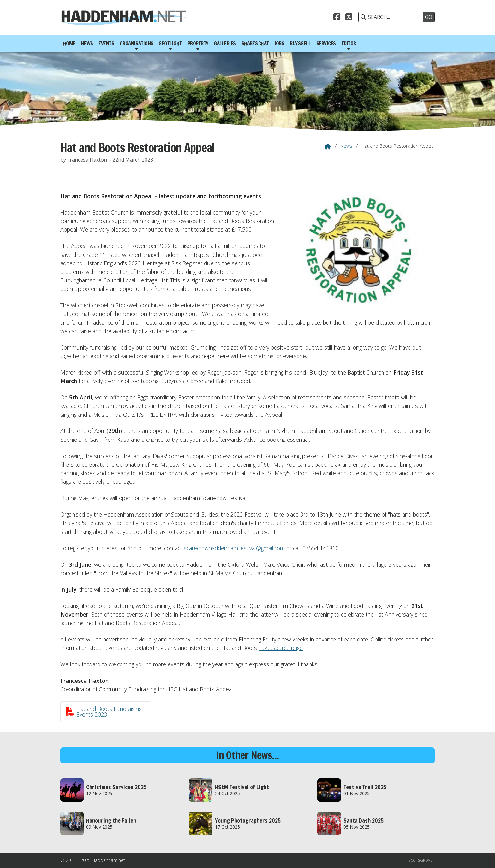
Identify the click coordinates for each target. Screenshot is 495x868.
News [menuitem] (87, 44)
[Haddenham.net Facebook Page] (337, 16)
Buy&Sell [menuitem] (300, 44)
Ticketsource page (281, 648)
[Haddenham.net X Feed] (349, 16)
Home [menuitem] (69, 44)
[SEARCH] (392, 17)
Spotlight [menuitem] (170, 44)
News (346, 146)
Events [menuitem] (106, 44)
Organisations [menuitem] (137, 44)
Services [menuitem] (326, 44)
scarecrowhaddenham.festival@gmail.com (234, 548)
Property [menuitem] (198, 44)
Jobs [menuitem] (279, 44)
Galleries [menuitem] (225, 44)
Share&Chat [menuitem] (255, 44)
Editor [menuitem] (349, 44)
